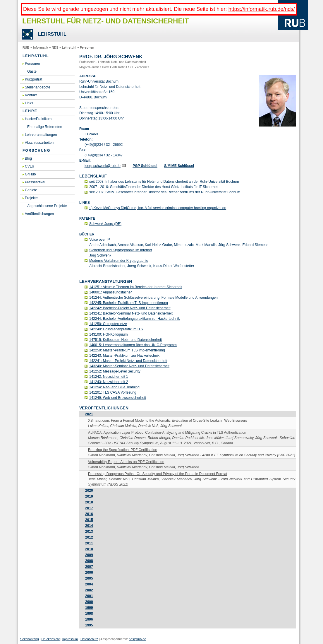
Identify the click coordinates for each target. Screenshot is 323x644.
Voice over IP (100, 240)
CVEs (29, 166)
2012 (89, 537)
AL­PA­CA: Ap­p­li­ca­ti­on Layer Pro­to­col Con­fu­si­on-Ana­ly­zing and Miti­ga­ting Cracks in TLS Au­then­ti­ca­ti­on (167, 433)
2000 (89, 602)
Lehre (30, 111)
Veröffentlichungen (39, 214)
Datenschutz (89, 639)
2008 (89, 561)
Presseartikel (35, 182)
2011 (89, 543)
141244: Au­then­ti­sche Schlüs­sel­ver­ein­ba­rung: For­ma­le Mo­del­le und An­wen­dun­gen (153, 298)
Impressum (70, 639)
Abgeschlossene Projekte (47, 206)
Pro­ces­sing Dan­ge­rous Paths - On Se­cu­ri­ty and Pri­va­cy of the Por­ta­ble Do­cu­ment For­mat (158, 474)
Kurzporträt (33, 79)
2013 (89, 532)
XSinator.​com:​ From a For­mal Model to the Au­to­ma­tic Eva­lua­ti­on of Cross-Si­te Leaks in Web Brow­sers (167, 421)
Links (29, 103)
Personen (87, 47)
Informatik (40, 47)
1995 (89, 625)
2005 (89, 578)
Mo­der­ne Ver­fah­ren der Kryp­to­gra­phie (119, 261)
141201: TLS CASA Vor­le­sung (113, 392)
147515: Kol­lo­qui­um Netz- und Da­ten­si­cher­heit (126, 340)
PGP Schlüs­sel (145, 166)
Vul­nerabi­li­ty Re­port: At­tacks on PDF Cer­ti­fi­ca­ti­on (126, 462)
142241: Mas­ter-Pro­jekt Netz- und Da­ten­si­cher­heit (128, 361)
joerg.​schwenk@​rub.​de (103, 166)
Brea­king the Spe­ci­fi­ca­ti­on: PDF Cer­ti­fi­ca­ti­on (123, 450)
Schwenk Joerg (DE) (105, 224)
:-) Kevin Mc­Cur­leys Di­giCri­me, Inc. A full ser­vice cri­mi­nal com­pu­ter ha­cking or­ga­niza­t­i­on (158, 208)
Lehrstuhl (69, 47)
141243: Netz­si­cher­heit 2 (109, 382)
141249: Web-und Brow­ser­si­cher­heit (118, 398)
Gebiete (31, 190)
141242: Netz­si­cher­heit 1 (109, 377)
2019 (89, 496)
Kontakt (31, 95)
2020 (89, 491)
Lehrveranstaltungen (41, 135)
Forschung (36, 151)
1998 (89, 614)
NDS (55, 47)
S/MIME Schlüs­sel (179, 166)
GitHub (30, 174)
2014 (89, 526)
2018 (89, 502)
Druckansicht (50, 639)
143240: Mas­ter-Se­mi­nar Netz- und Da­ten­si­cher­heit (129, 366)
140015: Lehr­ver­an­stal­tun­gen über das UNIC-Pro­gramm (133, 345)
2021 (89, 414)
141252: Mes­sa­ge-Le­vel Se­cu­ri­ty (115, 371)
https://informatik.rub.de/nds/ (261, 9)
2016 (89, 514)
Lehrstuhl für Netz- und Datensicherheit (106, 21)
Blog (28, 158)
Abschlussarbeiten (39, 143)
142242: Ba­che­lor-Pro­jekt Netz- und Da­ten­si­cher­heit (130, 308)
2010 (89, 549)
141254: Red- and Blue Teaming (114, 387)
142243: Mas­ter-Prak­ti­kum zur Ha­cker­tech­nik (124, 356)
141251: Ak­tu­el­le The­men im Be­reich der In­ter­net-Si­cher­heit (136, 287)
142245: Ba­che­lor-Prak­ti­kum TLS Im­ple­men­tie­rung (129, 303)
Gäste (32, 71)
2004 (89, 584)
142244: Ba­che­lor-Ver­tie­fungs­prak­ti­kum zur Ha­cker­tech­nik (135, 319)
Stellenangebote (38, 87)
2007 (89, 567)
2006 (89, 573)
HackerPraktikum (38, 119)
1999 (89, 608)
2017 (89, 508)
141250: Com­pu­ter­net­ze (108, 324)
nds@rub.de (137, 639)
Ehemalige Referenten (45, 127)
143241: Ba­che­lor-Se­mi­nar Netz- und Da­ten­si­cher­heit (131, 313)
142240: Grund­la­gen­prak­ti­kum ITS (116, 329)
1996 (89, 619)
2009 (89, 555)
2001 (89, 596)
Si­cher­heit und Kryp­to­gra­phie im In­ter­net (121, 250)
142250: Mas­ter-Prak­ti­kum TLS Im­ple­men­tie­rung (127, 350)
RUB (26, 47)
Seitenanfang (30, 639)
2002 (89, 590)
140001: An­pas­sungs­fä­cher (110, 292)
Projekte (31, 198)
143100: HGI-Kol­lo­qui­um (108, 334)
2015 (89, 520)
